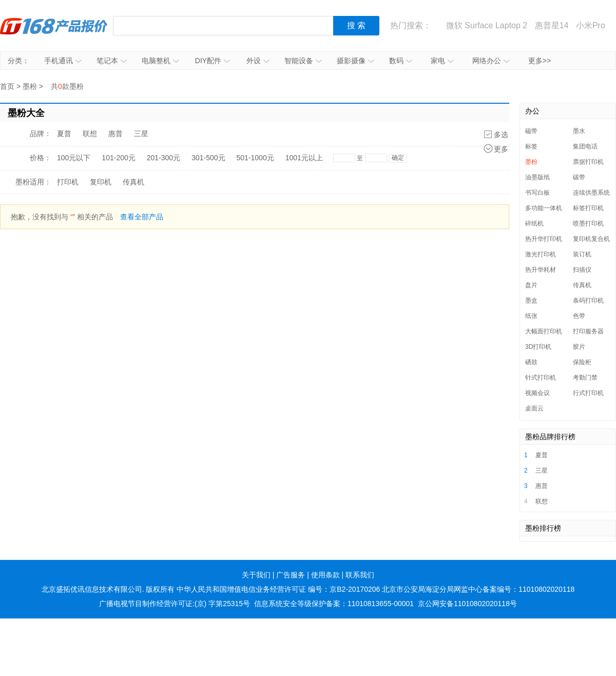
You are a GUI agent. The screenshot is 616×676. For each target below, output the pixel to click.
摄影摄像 (355, 61)
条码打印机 (588, 301)
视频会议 (537, 393)
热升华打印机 (544, 239)
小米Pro (591, 25)
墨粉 (30, 86)
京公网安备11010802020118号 (467, 604)
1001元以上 (304, 158)
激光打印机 (541, 254)
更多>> (540, 61)
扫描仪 (582, 270)
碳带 (579, 177)
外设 (258, 61)
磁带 (531, 131)
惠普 (115, 134)
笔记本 (112, 61)
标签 (531, 146)
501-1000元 (255, 158)
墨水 (579, 131)
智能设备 (303, 61)
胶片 (579, 347)
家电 (442, 61)
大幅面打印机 (544, 331)
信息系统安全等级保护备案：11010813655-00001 (334, 604)
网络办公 (491, 61)
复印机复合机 (591, 239)
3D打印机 (538, 347)
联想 (90, 134)
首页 (7, 86)
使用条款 (325, 575)
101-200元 (118, 158)
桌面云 (534, 408)
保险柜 (582, 362)
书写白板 (537, 193)
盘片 (531, 285)
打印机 (68, 182)
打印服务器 (588, 331)
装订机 (582, 254)
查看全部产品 (142, 217)
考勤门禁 (585, 378)
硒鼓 (531, 362)
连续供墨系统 (591, 193)
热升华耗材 (541, 270)
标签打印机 (588, 208)
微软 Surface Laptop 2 (487, 25)
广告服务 (291, 575)
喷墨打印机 (588, 223)
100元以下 (74, 158)
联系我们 (360, 575)
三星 (141, 134)
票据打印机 (588, 162)
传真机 (133, 182)
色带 (579, 316)
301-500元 (208, 158)
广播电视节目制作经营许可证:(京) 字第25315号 (175, 604)
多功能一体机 (544, 208)
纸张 (531, 316)
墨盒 (531, 301)
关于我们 (256, 575)
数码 (401, 61)
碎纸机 (534, 223)
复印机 (101, 182)
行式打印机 (588, 393)
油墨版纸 (537, 177)
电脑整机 (160, 61)
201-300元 (163, 158)
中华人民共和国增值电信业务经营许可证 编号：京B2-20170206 (278, 589)
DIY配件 (213, 61)
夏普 (64, 134)
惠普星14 (552, 25)
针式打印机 (541, 378)
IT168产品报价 (54, 26)
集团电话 (585, 146)
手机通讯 (63, 61)
